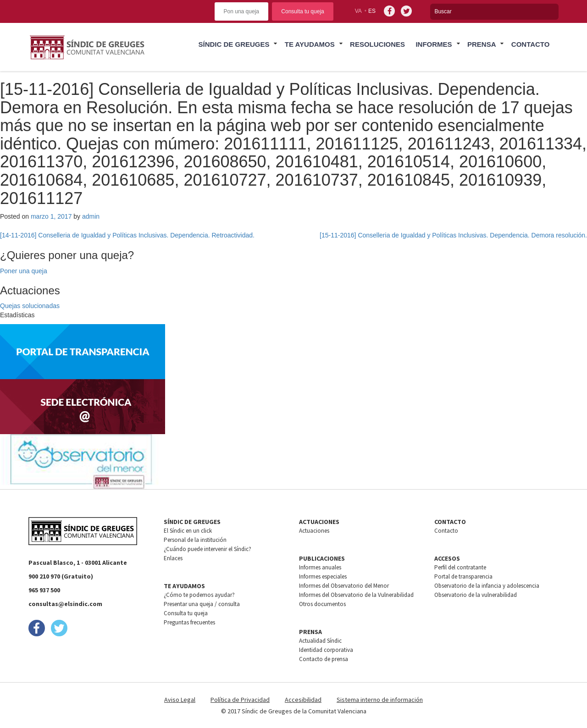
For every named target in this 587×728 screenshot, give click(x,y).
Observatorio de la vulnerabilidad (476, 595)
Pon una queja (241, 11)
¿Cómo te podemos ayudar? (199, 595)
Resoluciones (377, 44)
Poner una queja (24, 271)
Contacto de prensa (324, 659)
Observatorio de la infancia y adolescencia (487, 586)
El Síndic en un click (188, 531)
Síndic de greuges (234, 44)
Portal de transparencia (463, 576)
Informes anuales (320, 567)
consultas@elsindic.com (65, 604)
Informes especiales (323, 576)
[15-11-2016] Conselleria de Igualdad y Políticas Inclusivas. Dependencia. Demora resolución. (453, 235)
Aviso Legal (180, 700)
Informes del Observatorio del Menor (344, 586)
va (358, 11)
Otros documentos (322, 604)
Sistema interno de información (380, 700)
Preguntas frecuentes (189, 622)
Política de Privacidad (240, 700)
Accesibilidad (303, 700)
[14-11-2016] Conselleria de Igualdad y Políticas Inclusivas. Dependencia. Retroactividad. (127, 235)
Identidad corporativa (326, 650)
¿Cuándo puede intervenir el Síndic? (208, 549)
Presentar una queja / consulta (202, 604)
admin (91, 216)
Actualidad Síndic (320, 641)
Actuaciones (314, 531)
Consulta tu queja (302, 11)
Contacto (531, 44)
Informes (434, 44)
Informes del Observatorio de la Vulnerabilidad (356, 595)
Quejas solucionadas (30, 306)
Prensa (482, 44)
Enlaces (173, 558)
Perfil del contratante (460, 567)
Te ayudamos (310, 44)
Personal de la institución (195, 540)
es (372, 11)
